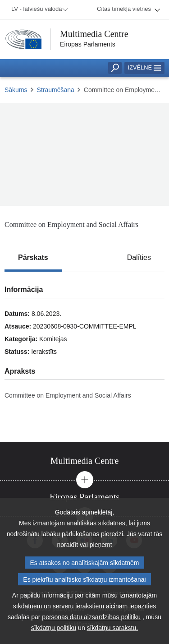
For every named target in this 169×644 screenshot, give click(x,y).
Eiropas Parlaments (88, 44)
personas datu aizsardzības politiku (91, 617)
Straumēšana (56, 90)
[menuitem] (38, 9)
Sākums (16, 90)
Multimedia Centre (94, 34)
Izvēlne (144, 67)
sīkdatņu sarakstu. (113, 628)
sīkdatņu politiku (54, 628)
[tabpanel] (84, 357)
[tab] (33, 258)
